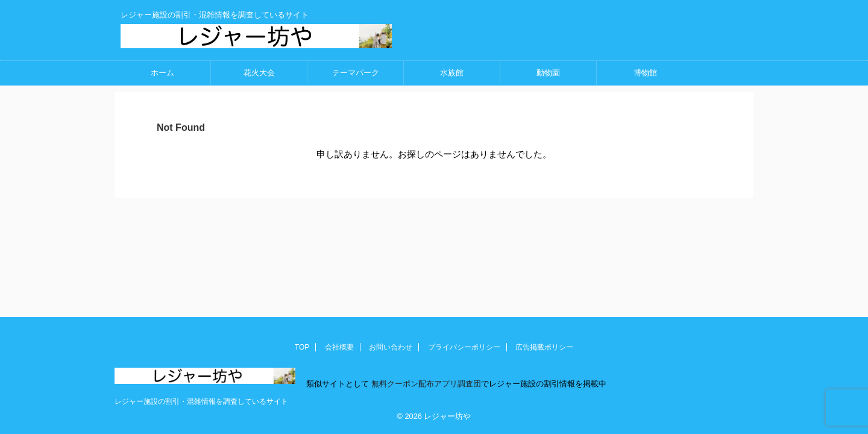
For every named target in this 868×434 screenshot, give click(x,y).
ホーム (162, 73)
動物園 (548, 73)
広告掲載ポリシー (544, 347)
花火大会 (259, 73)
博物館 (645, 73)
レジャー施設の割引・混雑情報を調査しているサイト (201, 401)
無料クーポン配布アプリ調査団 (425, 384)
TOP (302, 347)
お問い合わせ (391, 347)
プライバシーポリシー (464, 347)
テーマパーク (356, 73)
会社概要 (339, 347)
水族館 (452, 73)
